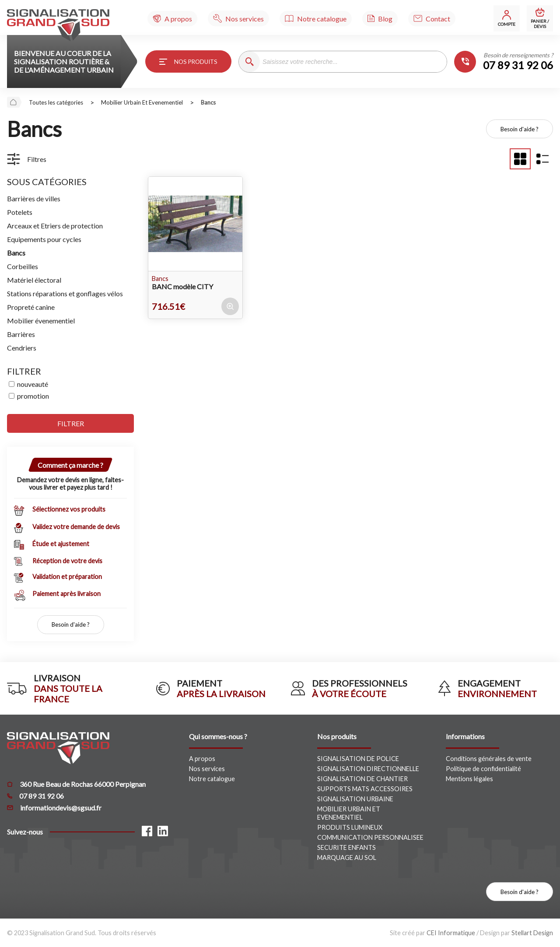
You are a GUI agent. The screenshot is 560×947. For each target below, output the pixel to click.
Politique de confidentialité (483, 769)
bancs (208, 102)
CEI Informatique (451, 933)
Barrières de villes (34, 198)
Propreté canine (31, 307)
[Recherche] (249, 62)
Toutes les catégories (56, 102)
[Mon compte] (507, 18)
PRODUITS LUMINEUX (350, 827)
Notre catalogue (212, 779)
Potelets (20, 212)
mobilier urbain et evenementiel (142, 102)
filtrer (71, 423)
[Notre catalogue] (316, 19)
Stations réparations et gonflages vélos (65, 293)
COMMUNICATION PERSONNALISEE (370, 837)
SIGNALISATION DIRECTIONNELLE (368, 769)
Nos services (207, 769)
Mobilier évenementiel (41, 321)
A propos (202, 759)
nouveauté (33, 384)
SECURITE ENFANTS (346, 847)
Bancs (16, 253)
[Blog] (380, 19)
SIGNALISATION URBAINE (355, 799)
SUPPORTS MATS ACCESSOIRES (365, 789)
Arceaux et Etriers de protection (55, 226)
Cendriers (22, 348)
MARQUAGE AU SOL (347, 858)
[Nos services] (238, 18)
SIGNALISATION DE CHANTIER (362, 779)
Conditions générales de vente (489, 759)
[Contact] (432, 19)
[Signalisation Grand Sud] (58, 25)
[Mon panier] (540, 18)
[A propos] (172, 19)
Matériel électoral (34, 280)
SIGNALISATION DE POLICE (358, 759)
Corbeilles (23, 266)
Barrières (21, 334)
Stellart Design (532, 933)
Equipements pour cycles (44, 239)
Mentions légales (469, 779)
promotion (33, 396)
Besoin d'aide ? (520, 129)
